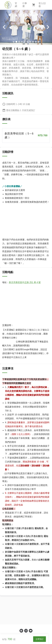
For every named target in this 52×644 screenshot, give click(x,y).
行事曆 (25, 5)
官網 (16, 5)
